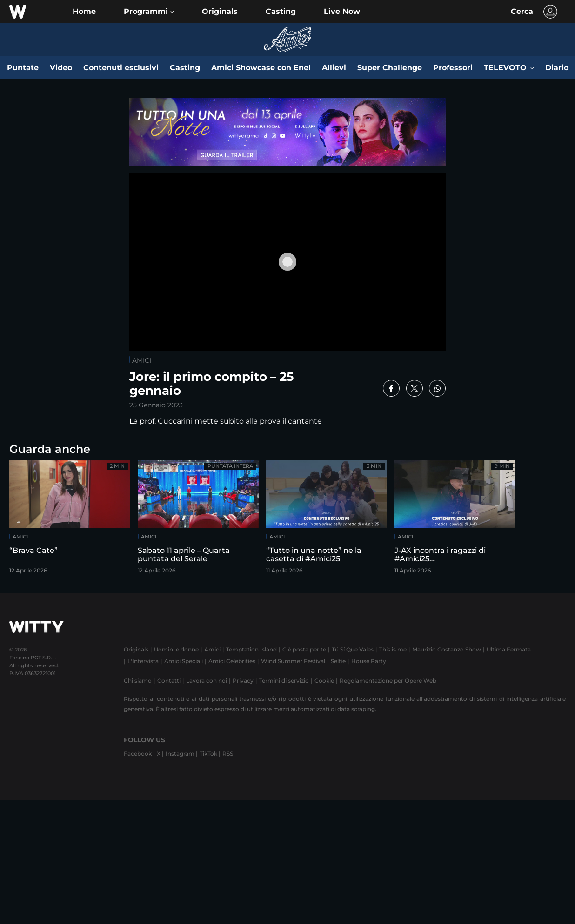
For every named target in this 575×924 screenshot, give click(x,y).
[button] (149, 12)
